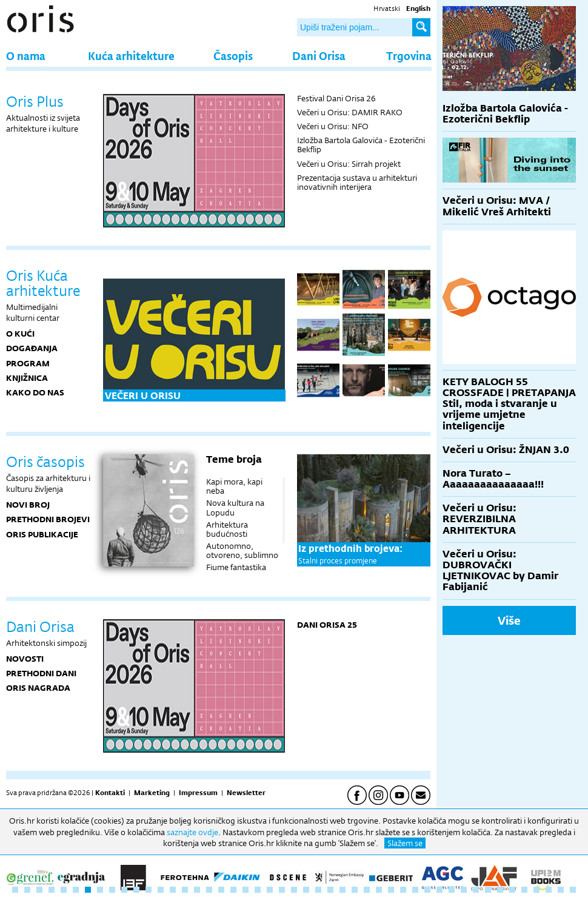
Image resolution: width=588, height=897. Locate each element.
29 (355, 890)
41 (500, 890)
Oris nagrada (38, 688)
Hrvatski (387, 8)
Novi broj (28, 505)
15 (185, 890)
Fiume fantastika (236, 567)
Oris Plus (35, 101)
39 (476, 890)
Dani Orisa (319, 55)
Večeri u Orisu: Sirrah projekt (349, 164)
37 (452, 890)
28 (342, 890)
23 (282, 890)
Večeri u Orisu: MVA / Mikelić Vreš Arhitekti (497, 206)
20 (246, 890)
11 (136, 890)
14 (173, 890)
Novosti (25, 659)
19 (233, 890)
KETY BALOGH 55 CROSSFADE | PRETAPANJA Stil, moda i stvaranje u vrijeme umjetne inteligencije (509, 404)
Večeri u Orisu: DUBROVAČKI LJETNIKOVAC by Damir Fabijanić (500, 571)
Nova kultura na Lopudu (235, 507)
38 (464, 890)
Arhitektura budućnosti (227, 529)
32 (391, 890)
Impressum (198, 793)
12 (149, 890)
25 (306, 890)
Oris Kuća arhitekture (43, 283)
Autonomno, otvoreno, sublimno (242, 550)
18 (221, 890)
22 (270, 890)
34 (415, 890)
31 (379, 890)
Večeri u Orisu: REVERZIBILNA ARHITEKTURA (479, 519)
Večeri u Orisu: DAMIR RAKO (350, 112)
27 (330, 890)
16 (197, 890)
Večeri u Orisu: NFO (333, 126)
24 (294, 890)
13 (161, 890)
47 (573, 890)
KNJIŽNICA (27, 378)
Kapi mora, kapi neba (234, 486)
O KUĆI (20, 334)
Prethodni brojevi (48, 519)
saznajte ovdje (192, 832)
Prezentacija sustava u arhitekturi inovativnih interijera (357, 182)
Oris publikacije (42, 534)
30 (367, 890)
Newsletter (246, 793)
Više (509, 620)
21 (258, 890)
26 (318, 890)
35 (427, 890)
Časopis (233, 55)
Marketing (152, 793)
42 (512, 890)
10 (124, 890)
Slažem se (405, 843)
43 (524, 890)
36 (439, 890)
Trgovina (409, 55)
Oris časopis (45, 462)
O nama (26, 55)
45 (549, 890)
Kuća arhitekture (131, 55)
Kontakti (110, 793)
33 (403, 890)
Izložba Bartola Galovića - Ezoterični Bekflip (361, 145)
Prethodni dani (41, 673)
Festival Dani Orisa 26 (336, 98)
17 (209, 890)
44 (536, 890)
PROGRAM (28, 363)
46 (561, 890)
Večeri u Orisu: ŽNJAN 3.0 (506, 450)
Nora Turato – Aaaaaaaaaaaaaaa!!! (493, 479)
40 (488, 890)
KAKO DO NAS (35, 392)
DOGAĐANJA (32, 348)
